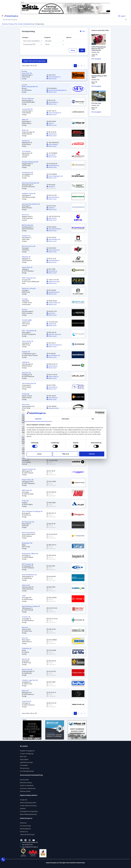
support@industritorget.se (29, 847)
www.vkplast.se (52, 387)
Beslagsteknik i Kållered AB (30, 554)
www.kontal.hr (52, 218)
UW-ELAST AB (26, 373)
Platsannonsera (25, 768)
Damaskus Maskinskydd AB (30, 162)
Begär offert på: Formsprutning (35, 61)
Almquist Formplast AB (29, 469)
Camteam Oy (26, 141)
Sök (82, 50)
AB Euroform (26, 404)
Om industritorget (25, 826)
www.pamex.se (52, 271)
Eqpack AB (25, 691)
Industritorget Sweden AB (29, 842)
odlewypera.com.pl (53, 282)
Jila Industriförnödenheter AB (31, 204)
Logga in (122, 16)
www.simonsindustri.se (54, 345)
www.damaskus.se (53, 165)
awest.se (50, 123)
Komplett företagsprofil (27, 751)
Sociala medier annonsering (28, 806)
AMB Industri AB (27, 490)
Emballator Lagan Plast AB (30, 680)
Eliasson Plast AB (27, 670)
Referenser (23, 823)
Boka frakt (23, 757)
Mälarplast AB (26, 257)
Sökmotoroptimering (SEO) (28, 803)
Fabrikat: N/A (95, 52)
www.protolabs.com (53, 303)
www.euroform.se (53, 408)
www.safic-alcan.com (54, 334)
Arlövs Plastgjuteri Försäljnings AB (32, 511)
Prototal (24, 310)
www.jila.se (51, 208)
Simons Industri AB (28, 341)
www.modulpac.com (53, 239)
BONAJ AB (25, 130)
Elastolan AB (26, 659)
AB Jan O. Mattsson (28, 99)
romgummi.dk (51, 324)
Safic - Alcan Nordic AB (29, 331)
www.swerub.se (52, 366)
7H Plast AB (26, 394)
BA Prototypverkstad (28, 532)
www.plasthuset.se (53, 292)
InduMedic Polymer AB (29, 193)
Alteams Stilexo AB (28, 480)
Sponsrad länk (24, 780)
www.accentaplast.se (54, 113)
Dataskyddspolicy (25, 829)
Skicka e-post (52, 79)
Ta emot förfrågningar (27, 754)
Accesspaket (24, 765)
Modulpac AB (26, 236)
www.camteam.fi (52, 144)
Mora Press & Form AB (29, 246)
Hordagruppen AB (27, 172)
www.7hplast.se (52, 398)
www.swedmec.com (53, 355)
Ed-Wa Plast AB (27, 648)
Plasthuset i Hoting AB (29, 288)
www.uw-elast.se (52, 376)
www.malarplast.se (53, 260)
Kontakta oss (24, 832)
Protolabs (25, 299)
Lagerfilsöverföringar (26, 762)
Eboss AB (25, 638)
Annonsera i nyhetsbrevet (28, 788)
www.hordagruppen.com (55, 176)
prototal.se (51, 313)
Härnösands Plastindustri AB (30, 183)
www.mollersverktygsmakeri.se (56, 90)
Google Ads (24, 800)
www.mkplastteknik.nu (54, 229)
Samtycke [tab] (38, 419)
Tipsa (83, 31)
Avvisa (39, 454)
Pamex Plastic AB (27, 267)
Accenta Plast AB (27, 109)
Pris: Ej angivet (96, 59)
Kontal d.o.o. (26, 215)
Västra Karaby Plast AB (29, 383)
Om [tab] (93, 419)
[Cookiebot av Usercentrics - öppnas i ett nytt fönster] (96, 413)
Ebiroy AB (25, 627)
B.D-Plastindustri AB (28, 522)
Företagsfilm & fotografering (29, 811)
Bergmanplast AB (27, 543)
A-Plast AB (25, 501)
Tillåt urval (66, 454)
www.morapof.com (53, 250)
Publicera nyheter (25, 791)
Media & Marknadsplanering (28, 814)
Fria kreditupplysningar (27, 771)
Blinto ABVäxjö (94, 83)
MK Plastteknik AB (27, 225)
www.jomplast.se (52, 102)
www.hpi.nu (51, 187)
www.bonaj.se (52, 134)
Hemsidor (23, 808)
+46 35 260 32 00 (26, 845)
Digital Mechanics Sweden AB (31, 606)
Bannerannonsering (26, 783)
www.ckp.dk (51, 155)
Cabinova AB (26, 585)
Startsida (5, 24)
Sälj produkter (24, 759)
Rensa (73, 50)
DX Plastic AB (26, 617)
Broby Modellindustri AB (29, 575)
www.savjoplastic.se (53, 77)
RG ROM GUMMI (27, 320)
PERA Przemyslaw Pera (29, 278)
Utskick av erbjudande (27, 785)
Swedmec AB (26, 352)
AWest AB (25, 120)
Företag (11, 24)
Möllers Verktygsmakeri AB (30, 87)
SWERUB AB (26, 362)
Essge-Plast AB (27, 701)
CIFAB (24, 596)
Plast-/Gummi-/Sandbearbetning (24, 24)
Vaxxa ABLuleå (94, 55)
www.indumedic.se (53, 197)
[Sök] (126, 20)
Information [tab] (65, 419)
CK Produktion (26, 151)
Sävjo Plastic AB (27, 73)
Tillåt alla (92, 454)
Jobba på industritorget (27, 834)
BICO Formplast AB (28, 564)
